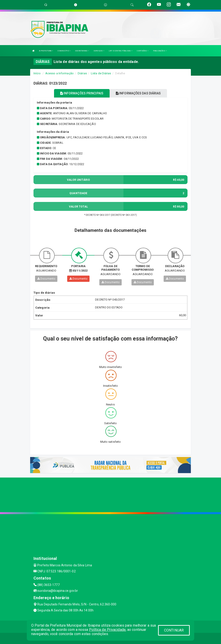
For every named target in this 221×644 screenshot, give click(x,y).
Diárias (82, 73)
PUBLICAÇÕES (160, 51)
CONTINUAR (174, 630)
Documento (46, 279)
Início (37, 73)
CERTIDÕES (143, 51)
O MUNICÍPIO (64, 51)
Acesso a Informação (59, 73)
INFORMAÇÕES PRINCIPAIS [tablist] (82, 93)
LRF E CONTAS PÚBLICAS (121, 51)
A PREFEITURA (46, 51)
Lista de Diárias (101, 73)
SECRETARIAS (82, 51)
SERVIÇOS (99, 51)
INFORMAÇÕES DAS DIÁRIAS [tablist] (138, 93)
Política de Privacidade (107, 630)
